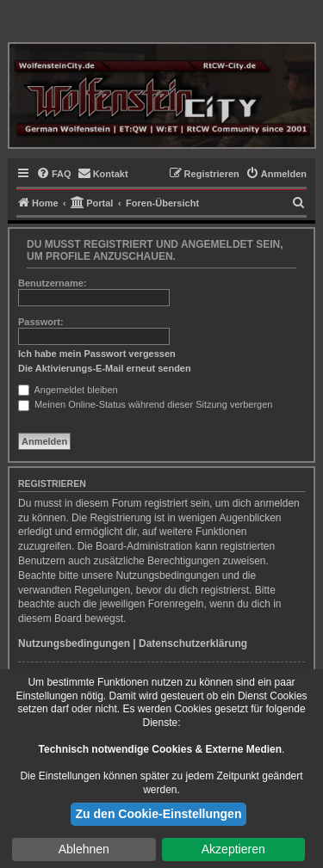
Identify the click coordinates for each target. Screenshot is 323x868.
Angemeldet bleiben (68, 390)
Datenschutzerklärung (193, 643)
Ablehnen (84, 849)
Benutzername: (52, 283)
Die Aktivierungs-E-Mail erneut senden (105, 368)
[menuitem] (54, 174)
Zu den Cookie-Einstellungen (159, 814)
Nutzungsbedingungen (74, 643)
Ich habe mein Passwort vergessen (97, 354)
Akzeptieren (233, 849)
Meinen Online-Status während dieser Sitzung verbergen (145, 404)
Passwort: (41, 322)
